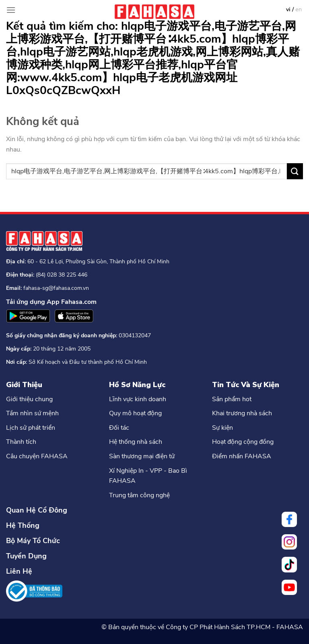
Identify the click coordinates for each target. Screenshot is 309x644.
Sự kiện (222, 428)
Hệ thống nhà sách (136, 442)
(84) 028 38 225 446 (62, 275)
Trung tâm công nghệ (139, 495)
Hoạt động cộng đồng (243, 442)
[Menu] (11, 10)
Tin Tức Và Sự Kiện (246, 385)
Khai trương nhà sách (242, 413)
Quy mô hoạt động (135, 413)
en (299, 9)
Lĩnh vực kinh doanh (138, 399)
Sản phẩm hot (232, 399)
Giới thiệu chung (29, 399)
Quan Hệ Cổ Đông (37, 510)
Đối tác (119, 428)
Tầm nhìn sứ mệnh (32, 413)
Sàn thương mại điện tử (142, 456)
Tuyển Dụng (26, 556)
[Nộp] (295, 171)
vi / (291, 9)
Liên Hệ (19, 571)
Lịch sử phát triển (31, 428)
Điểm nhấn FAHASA (242, 456)
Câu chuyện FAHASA (37, 456)
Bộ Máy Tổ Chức (33, 541)
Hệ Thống (23, 525)
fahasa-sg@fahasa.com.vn (56, 288)
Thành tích (21, 442)
